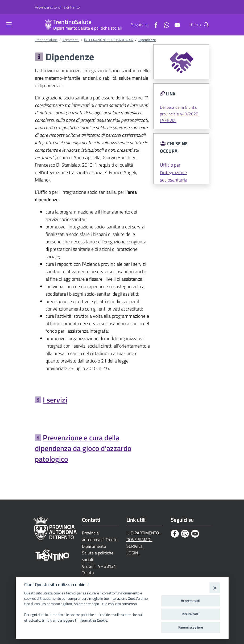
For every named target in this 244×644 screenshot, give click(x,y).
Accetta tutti (191, 601)
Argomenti (71, 40)
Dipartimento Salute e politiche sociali (88, 28)
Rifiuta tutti (191, 614)
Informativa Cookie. (93, 620)
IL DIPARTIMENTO (144, 533)
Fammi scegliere (191, 627)
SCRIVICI (135, 546)
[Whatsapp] (164, 25)
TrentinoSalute (72, 22)
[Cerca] (206, 25)
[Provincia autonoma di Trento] (57, 7)
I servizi (55, 400)
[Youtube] (175, 25)
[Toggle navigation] (9, 24)
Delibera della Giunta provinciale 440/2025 (179, 110)
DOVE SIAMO (139, 540)
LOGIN (133, 553)
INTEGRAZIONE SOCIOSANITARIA (109, 40)
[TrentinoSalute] (48, 25)
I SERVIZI (168, 120)
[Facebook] (154, 25)
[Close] (215, 588)
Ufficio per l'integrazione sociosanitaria (174, 172)
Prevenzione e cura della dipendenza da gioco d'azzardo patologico (83, 448)
